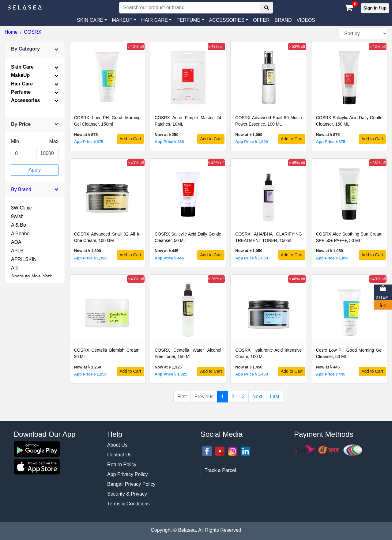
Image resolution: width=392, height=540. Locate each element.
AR (14, 268)
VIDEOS (306, 20)
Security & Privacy (127, 494)
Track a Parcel (220, 470)
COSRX (33, 32)
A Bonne (20, 234)
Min (15, 141)
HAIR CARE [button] (155, 20)
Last (275, 397)
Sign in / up (375, 8)
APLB (17, 251)
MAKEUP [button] (122, 20)
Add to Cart (130, 139)
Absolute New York (32, 276)
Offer (261, 20)
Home (11, 32)
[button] (229, 20)
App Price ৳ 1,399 (90, 258)
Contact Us (119, 455)
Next (257, 397)
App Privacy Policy (128, 474)
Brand (283, 20)
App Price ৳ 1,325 (171, 374)
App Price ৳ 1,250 (90, 374)
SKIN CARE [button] (90, 20)
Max (54, 141)
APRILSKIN (24, 259)
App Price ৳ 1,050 (251, 258)
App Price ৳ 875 (89, 142)
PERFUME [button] (188, 20)
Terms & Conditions (128, 504)
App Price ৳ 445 (169, 258)
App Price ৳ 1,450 (251, 374)
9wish (17, 216)
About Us (117, 445)
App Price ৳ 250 (169, 142)
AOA (16, 242)
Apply (35, 170)
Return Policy (122, 464)
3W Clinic (21, 208)
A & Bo (19, 225)
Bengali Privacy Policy (131, 484)
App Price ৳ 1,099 (251, 142)
